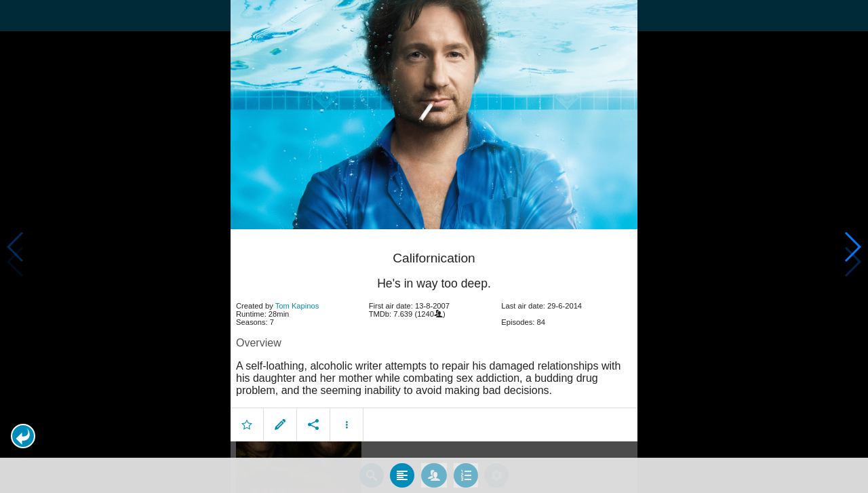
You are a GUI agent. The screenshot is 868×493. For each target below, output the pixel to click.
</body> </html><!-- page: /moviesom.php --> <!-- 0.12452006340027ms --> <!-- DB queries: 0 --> (434, 246)
